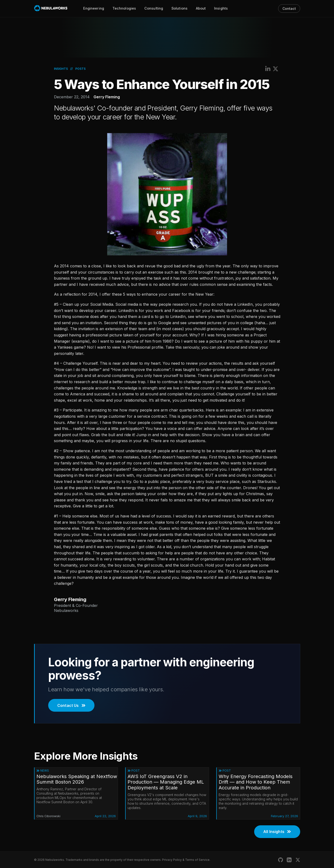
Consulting (154, 8)
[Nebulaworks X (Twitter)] (298, 860)
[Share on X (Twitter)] (275, 69)
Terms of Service (197, 860)
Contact (289, 9)
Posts (80, 69)
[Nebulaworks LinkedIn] (289, 860)
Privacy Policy (172, 860)
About (201, 8)
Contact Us (71, 705)
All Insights (277, 832)
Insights (221, 8)
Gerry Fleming (107, 97)
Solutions (179, 8)
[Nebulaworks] (51, 8)
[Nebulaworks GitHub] (281, 860)
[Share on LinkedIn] (268, 69)
